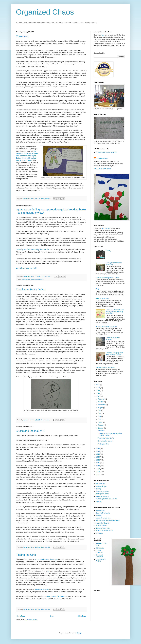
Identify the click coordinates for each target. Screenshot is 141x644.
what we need (106, 229)
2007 (98, 475)
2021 (98, 385)
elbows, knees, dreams (104, 518)
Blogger (79, 633)
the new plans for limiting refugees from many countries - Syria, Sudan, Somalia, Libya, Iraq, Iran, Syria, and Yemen (27, 156)
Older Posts (82, 616)
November (102, 399)
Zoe (49, 571)
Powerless (22, 36)
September (102, 405)
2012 (98, 460)
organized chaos (102, 158)
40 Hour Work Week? (103, 299)
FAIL (97, 289)
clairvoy (98, 489)
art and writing (101, 484)
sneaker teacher (101, 526)
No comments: (46, 199)
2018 (98, 394)
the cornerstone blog (103, 528)
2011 (98, 463)
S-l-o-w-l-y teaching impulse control (108, 278)
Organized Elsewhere (99, 556)
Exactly (109, 251)
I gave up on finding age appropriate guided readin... (110, 434)
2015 (98, 451)
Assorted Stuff (101, 510)
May (100, 416)
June (100, 414)
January (101, 428)
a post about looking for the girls (46, 560)
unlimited (99, 501)
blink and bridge (101, 486)
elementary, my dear (103, 491)
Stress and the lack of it (30, 431)
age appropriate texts (37, 279)
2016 (98, 448)
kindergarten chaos (102, 494)
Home (52, 616)
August (101, 408)
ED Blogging (100, 548)
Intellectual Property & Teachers (106, 327)
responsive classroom (103, 523)
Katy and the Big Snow (56, 596)
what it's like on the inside (104, 531)
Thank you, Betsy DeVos (31, 289)
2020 (98, 388)
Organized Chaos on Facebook (106, 152)
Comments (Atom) (31, 620)
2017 (98, 396)
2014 (98, 454)
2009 (98, 469)
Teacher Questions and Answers (107, 499)
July (100, 411)
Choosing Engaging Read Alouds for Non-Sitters (115, 354)
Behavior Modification (103, 513)
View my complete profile (102, 168)
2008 (98, 472)
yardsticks (99, 533)
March (100, 422)
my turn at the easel (102, 496)
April (100, 419)
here (103, 35)
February (101, 425)
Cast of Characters (100, 552)
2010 (98, 466)
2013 (98, 457)
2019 (98, 391)
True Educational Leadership (105, 368)
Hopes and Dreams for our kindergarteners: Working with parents (115, 312)
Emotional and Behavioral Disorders (108, 521)
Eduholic (99, 515)
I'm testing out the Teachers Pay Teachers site (33, 250)
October (101, 402)
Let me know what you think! (26, 268)
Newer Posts (21, 616)
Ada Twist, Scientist (42, 589)
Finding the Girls (26, 555)
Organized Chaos (45, 12)
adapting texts (26, 279)
